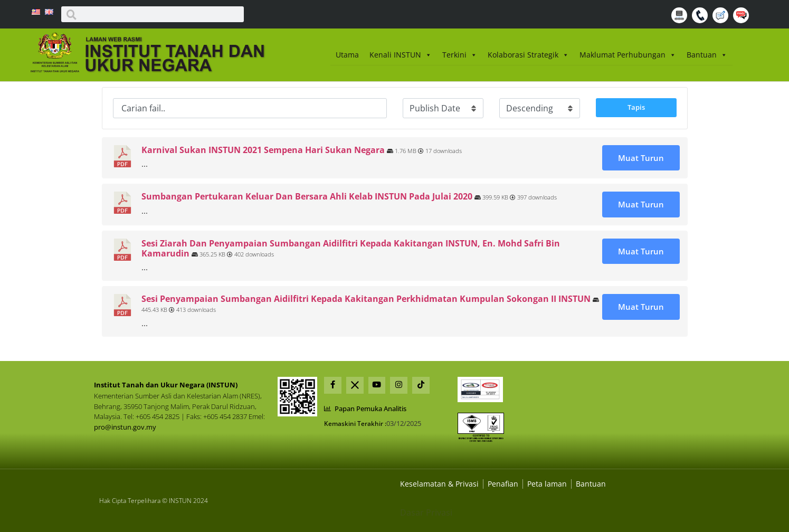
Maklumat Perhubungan (628, 55)
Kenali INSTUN (401, 55)
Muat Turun (641, 158)
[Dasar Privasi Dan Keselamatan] (503, 484)
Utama (347, 55)
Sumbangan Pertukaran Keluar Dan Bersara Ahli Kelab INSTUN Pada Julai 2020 (307, 196)
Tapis (636, 107)
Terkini (460, 55)
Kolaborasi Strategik (528, 55)
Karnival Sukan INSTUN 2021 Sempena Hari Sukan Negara (263, 150)
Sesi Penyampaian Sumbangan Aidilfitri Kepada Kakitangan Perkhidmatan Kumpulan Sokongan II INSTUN (366, 299)
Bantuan (707, 55)
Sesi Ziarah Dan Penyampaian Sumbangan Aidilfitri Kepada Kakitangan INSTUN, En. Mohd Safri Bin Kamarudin (351, 248)
